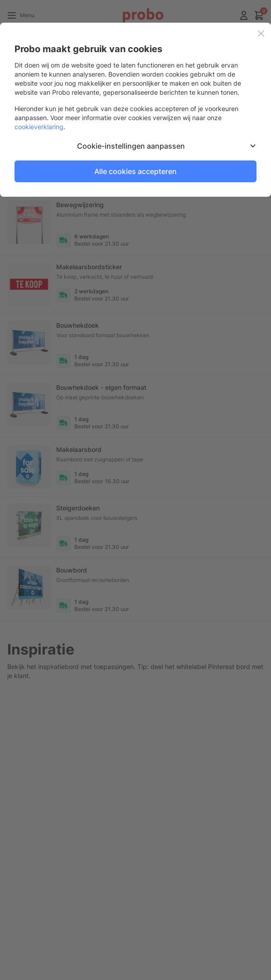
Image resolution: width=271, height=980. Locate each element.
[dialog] (135, 490)
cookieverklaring (39, 127)
